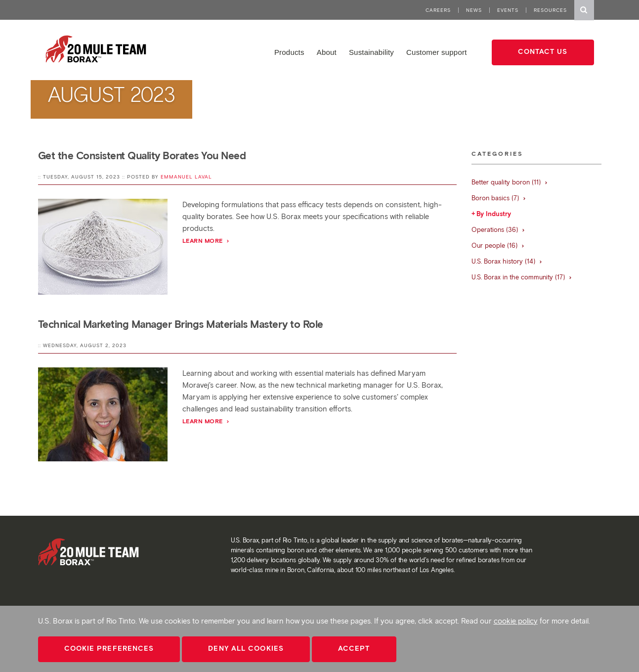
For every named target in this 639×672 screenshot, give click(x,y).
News (474, 10)
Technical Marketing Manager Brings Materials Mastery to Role (181, 324)
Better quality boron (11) (510, 182)
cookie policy (516, 621)
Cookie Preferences (109, 649)
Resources (550, 10)
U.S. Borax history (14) (507, 261)
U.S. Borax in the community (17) (522, 277)
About (327, 52)
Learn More (206, 241)
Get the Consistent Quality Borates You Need (142, 156)
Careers (438, 10)
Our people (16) (498, 246)
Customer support (436, 52)
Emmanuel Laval (186, 177)
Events (508, 10)
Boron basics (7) (499, 198)
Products (289, 52)
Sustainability (371, 52)
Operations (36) (498, 230)
